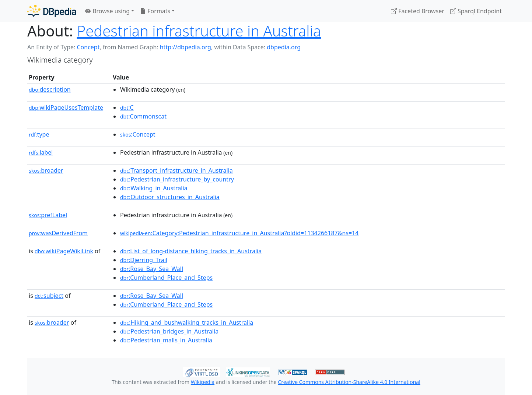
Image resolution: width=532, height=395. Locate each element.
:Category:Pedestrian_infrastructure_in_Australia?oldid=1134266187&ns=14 (239, 233)
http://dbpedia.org (185, 47)
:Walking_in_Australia (154, 188)
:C (127, 107)
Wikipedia (203, 382)
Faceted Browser (418, 11)
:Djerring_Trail (144, 260)
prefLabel (48, 215)
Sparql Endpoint (476, 11)
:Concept (138, 134)
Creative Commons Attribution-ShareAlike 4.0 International (349, 382)
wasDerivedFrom (58, 233)
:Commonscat (143, 116)
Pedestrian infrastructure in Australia (199, 31)
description (50, 89)
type (39, 134)
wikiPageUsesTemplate (66, 107)
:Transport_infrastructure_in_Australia (176, 170)
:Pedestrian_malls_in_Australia (166, 340)
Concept (88, 47)
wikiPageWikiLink (64, 251)
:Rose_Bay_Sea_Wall (152, 269)
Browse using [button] (107, 11)
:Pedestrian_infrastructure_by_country (177, 179)
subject (49, 296)
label (41, 152)
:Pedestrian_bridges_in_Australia (169, 331)
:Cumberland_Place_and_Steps (166, 278)
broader (46, 170)
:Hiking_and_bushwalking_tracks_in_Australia (187, 322)
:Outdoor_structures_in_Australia (170, 197)
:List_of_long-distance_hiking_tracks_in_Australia (191, 251)
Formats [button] (155, 11)
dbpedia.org (284, 47)
